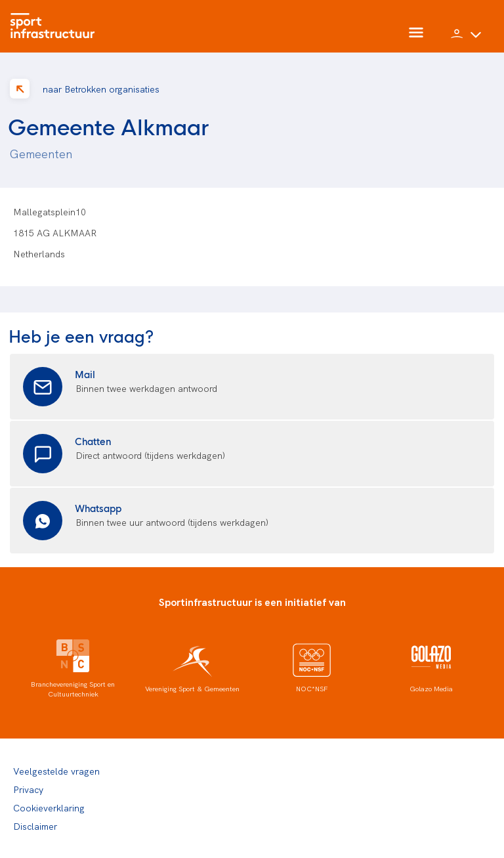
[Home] (56, 26)
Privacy (28, 789)
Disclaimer (35, 826)
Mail (85, 374)
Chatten (93, 441)
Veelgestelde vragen (56, 771)
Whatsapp (98, 508)
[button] (466, 39)
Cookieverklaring (49, 807)
